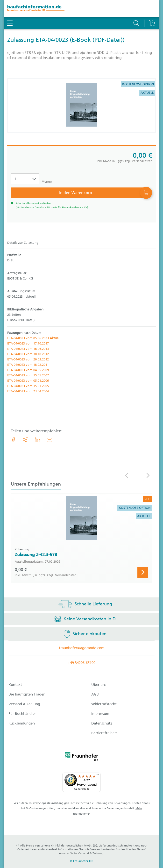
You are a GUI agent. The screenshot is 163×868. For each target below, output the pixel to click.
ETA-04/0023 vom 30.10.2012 (28, 354)
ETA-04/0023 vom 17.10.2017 (28, 343)
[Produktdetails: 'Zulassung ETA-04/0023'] (81, 106)
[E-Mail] (50, 440)
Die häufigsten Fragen (27, 694)
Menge (47, 182)
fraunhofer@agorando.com (82, 648)
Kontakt (15, 685)
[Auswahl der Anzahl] (25, 179)
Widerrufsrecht (104, 704)
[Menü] (98, 775)
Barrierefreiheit (104, 733)
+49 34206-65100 (82, 663)
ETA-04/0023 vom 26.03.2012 (28, 359)
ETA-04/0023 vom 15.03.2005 (28, 386)
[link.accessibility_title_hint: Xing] (25, 440)
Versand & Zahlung (24, 704)
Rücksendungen (22, 723)
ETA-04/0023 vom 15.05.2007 (28, 375)
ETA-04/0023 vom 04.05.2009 (28, 370)
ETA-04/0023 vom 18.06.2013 (28, 349)
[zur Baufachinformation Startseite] (81, 9)
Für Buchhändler (22, 714)
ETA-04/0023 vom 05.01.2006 (28, 381)
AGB (95, 694)
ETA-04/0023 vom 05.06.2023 (34, 338)
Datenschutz (102, 723)
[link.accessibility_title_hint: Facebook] (13, 440)
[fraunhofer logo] (82, 758)
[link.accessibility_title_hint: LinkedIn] (37, 440)
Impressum (100, 714)
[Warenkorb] (152, 11)
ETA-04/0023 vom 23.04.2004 (28, 391)
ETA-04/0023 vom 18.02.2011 (28, 365)
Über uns (99, 685)
